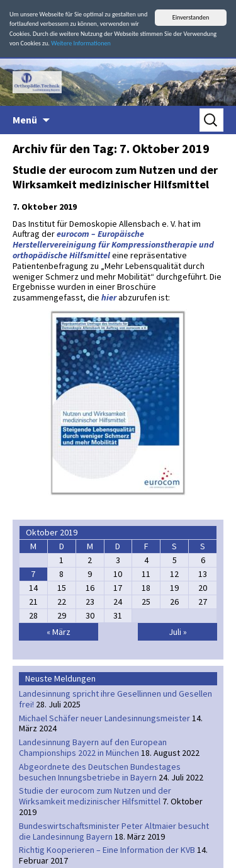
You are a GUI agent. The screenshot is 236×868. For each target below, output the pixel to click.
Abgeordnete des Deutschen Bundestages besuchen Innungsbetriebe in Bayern (100, 772)
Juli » (178, 632)
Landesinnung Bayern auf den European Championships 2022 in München (93, 747)
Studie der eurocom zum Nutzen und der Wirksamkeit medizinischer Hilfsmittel (115, 177)
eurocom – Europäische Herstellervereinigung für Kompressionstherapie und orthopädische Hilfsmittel (113, 244)
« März (59, 632)
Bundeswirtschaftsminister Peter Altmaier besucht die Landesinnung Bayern (114, 831)
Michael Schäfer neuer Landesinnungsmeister (104, 717)
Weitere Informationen (81, 43)
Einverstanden (191, 17)
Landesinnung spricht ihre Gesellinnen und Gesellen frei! (115, 699)
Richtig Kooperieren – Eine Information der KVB (107, 850)
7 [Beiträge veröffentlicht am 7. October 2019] (33, 574)
